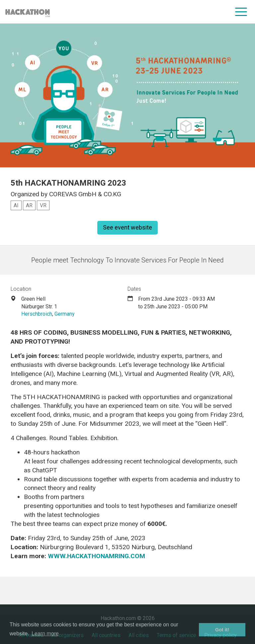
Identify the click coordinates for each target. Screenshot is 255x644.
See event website (127, 227)
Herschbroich (37, 314)
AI (16, 205)
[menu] (241, 12)
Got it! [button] (222, 630)
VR (43, 205)
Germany (65, 314)
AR (29, 205)
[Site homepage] (28, 12)
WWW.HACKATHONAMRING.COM (96, 556)
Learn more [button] (45, 634)
